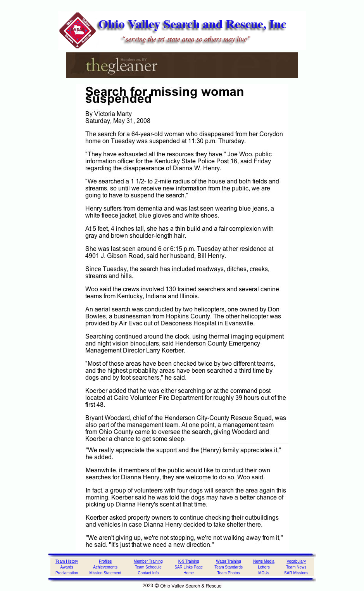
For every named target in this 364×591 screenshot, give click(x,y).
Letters (264, 567)
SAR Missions (296, 573)
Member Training (148, 561)
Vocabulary (296, 561)
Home (189, 573)
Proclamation (67, 573)
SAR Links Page (189, 567)
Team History (67, 561)
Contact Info (148, 573)
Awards (67, 567)
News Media (264, 561)
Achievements (105, 567)
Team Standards (229, 567)
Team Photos (228, 573)
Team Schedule (148, 567)
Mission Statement (105, 573)
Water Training (229, 561)
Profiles (105, 561)
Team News (296, 567)
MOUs (264, 573)
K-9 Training (189, 561)
